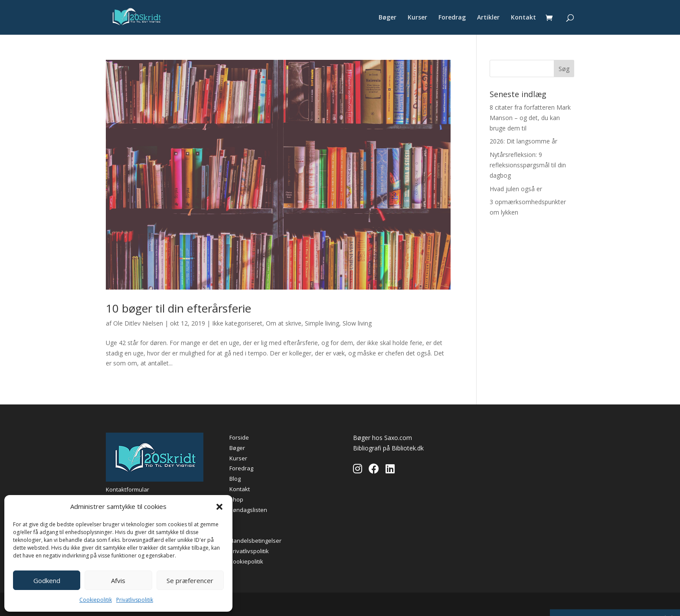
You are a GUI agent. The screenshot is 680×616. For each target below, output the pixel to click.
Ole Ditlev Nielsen (138, 323)
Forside (239, 437)
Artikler (488, 18)
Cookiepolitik (96, 600)
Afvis (118, 580)
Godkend (47, 580)
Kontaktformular (127, 489)
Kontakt (523, 18)
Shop (236, 499)
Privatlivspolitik (135, 600)
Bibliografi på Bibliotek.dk (388, 448)
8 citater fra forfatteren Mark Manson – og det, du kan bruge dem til (530, 118)
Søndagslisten (248, 510)
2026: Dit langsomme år (523, 141)
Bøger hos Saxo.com (382, 438)
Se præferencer (190, 580)
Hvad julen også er (516, 189)
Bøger (387, 18)
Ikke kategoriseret (237, 323)
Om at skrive (284, 323)
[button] (219, 507)
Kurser (417, 18)
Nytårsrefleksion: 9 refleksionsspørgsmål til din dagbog (528, 165)
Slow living (357, 323)
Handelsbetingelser (255, 541)
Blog (235, 479)
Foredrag (452, 18)
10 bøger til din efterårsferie (178, 308)
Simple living (322, 323)
